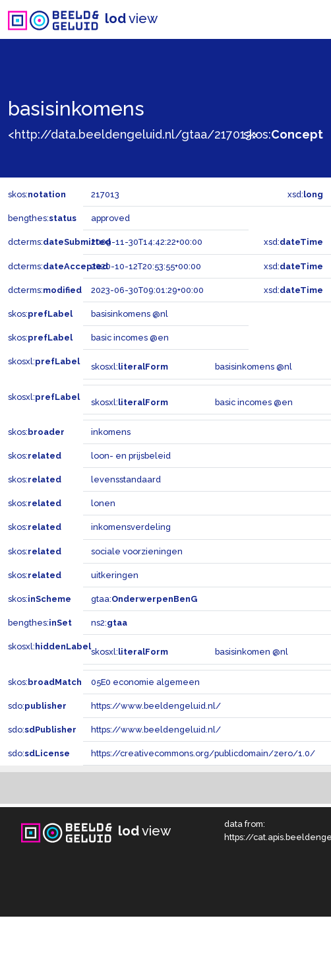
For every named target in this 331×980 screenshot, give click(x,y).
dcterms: (59, 242)
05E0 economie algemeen (145, 682)
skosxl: (44, 361)
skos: (283, 134)
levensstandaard (126, 479)
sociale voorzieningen (137, 551)
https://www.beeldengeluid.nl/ (156, 706)
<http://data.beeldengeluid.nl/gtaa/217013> (133, 134)
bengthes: (42, 218)
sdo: (37, 706)
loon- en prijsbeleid (131, 456)
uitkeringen (115, 575)
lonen (103, 503)
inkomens (111, 432)
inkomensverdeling (131, 527)
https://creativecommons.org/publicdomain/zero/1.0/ (203, 753)
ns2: (109, 623)
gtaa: (144, 599)
